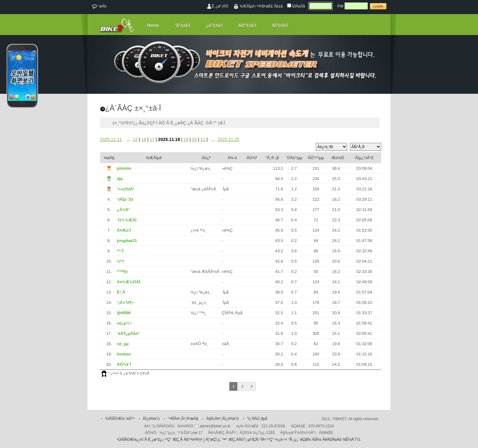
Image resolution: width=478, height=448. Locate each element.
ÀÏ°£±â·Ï (280, 25)
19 (186, 139)
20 (195, 139)
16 (144, 139)
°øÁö (99, 7)
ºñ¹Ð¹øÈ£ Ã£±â (270, 6)
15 (135, 139)
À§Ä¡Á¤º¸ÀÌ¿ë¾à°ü (223, 419)
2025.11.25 (228, 139)
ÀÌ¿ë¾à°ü (151, 419)
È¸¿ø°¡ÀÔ (220, 6)
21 (203, 139)
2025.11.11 (111, 139)
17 (152, 139)
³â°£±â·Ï (183, 25)
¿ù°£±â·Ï (214, 25)
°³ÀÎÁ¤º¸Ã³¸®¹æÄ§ (183, 419)
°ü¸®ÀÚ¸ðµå (257, 419)
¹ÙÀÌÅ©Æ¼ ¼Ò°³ (120, 419)
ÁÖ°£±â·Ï (247, 25)
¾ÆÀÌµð (247, 6)
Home (153, 25)
